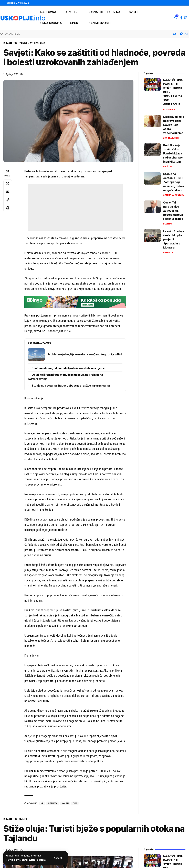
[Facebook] (181, 18)
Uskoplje (168, 252)
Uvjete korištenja (38, 860)
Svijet (23, 819)
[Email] (8, 192)
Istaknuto (10, 43)
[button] (58, 858)
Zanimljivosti (171, 138)
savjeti (65, 803)
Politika (168, 224)
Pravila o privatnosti (16, 860)
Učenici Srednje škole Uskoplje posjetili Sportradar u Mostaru (174, 239)
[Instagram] (186, 18)
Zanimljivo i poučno (32, 43)
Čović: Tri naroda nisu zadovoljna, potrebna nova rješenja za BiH (173, 211)
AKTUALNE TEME (10, 34)
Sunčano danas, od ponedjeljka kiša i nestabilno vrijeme (69, 368)
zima (75, 803)
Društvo (168, 167)
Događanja (169, 109)
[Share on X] (8, 184)
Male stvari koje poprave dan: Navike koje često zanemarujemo (174, 125)
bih (42, 803)
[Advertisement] (75, 207)
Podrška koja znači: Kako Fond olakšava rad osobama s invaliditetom (173, 153)
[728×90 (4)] (75, 302)
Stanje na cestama (174, 195)
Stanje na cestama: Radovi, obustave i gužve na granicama (71, 386)
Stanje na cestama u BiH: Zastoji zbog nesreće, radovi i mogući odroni (174, 182)
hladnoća (52, 803)
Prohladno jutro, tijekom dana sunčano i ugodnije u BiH (85, 354)
